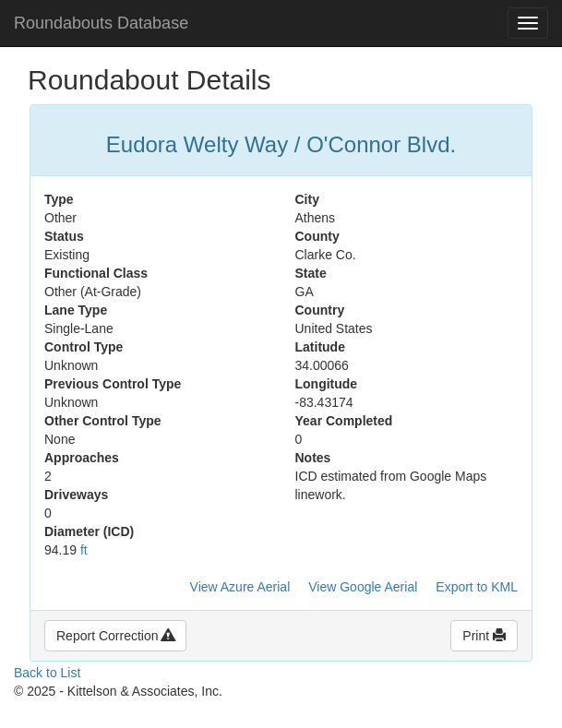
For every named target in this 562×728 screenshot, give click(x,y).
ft (84, 550)
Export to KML (477, 587)
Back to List (47, 673)
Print (484, 636)
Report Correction (115, 636)
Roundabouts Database (101, 23)
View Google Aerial (363, 587)
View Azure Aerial (240, 587)
